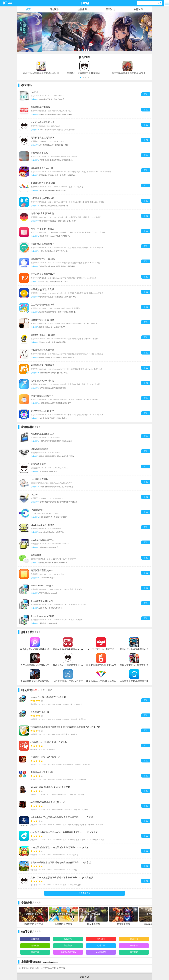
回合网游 (54, 9)
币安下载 (61, 968)
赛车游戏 (110, 9)
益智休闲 (82, 9)
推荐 (35, 690)
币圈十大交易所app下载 (45, 968)
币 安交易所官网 (26, 968)
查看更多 (37, 427)
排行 (50, 690)
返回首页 (84, 977)
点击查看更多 (84, 893)
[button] (80, 78)
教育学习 (138, 9)
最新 (43, 690)
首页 (28, 9)
